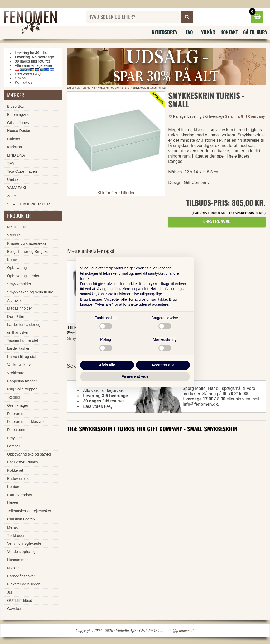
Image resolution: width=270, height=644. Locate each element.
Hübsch (14, 139)
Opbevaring (17, 268)
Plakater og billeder (23, 584)
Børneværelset (20, 495)
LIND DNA (16, 155)
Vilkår (208, 32)
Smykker (15, 438)
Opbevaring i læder (23, 276)
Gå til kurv (255, 32)
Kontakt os (23, 82)
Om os (20, 78)
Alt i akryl (15, 300)
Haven (13, 503)
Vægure (14, 235)
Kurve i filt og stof (22, 357)
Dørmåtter (16, 316)
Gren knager (18, 405)
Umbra (13, 179)
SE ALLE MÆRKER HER (28, 204)
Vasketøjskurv (19, 365)
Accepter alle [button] (163, 365)
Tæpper (14, 397)
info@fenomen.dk (200, 404)
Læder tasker (18, 348)
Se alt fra (245, 116)
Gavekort (15, 609)
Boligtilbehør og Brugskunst (30, 252)
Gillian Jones (18, 123)
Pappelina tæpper (22, 381)
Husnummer (17, 560)
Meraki (13, 527)
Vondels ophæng (21, 552)
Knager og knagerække (27, 243)
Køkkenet (15, 470)
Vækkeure (16, 373)
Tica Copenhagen (22, 171)
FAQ (189, 32)
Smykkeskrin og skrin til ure (112, 88)
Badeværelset (19, 479)
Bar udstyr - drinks (23, 462)
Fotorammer (17, 414)
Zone (11, 196)
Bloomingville (18, 115)
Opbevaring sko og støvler (29, 454)
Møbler (13, 568)
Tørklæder (16, 536)
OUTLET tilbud (20, 600)
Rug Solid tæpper (22, 389)
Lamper (14, 446)
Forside (86, 88)
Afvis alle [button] (107, 365)
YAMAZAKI (17, 188)
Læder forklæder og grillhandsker (24, 328)
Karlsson (15, 147)
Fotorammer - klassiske (27, 422)
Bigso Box (16, 106)
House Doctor (19, 131)
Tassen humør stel (23, 340)
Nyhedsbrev (165, 32)
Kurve (12, 260)
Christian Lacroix (21, 519)
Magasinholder (20, 308)
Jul (9, 592)
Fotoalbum (16, 430)
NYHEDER (16, 227)
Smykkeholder (19, 284)
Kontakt (229, 32)
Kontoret (14, 487)
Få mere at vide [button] (135, 376)
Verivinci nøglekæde (24, 543)
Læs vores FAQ (98, 406)
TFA (11, 163)
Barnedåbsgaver (21, 576)
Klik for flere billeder (116, 193)
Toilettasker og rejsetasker (29, 511)
